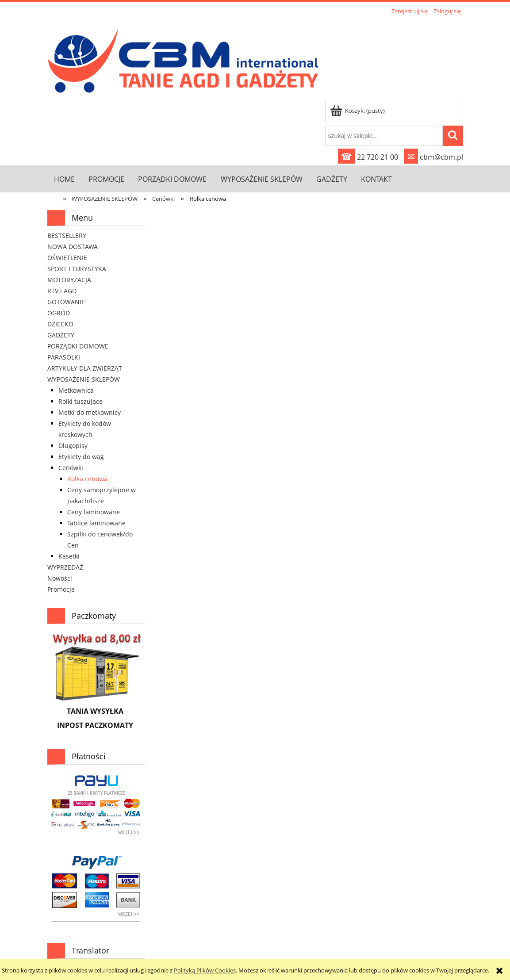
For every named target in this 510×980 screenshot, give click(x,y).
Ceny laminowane (94, 512)
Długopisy (73, 446)
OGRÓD (59, 313)
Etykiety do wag (81, 457)
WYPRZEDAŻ (65, 567)
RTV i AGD (62, 291)
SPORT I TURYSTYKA (77, 269)
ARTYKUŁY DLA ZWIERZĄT (85, 368)
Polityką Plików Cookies (205, 970)
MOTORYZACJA (69, 280)
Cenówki (71, 468)
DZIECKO (60, 324)
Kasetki (69, 556)
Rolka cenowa (87, 479)
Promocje (61, 589)
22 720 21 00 (368, 157)
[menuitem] (65, 179)
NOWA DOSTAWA (73, 247)
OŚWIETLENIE (67, 258)
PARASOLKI (64, 357)
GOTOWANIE (66, 302)
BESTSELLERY (67, 235)
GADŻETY (61, 335)
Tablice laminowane (96, 523)
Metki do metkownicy (90, 412)
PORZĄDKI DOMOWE (78, 346)
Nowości (60, 578)
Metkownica (76, 390)
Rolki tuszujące (81, 401)
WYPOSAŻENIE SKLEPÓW (84, 379)
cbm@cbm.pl (434, 157)
